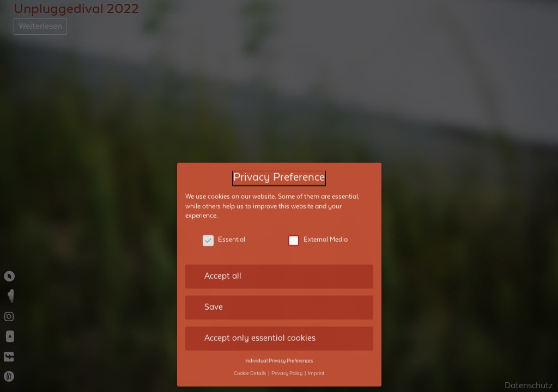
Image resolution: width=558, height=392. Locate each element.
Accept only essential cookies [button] (260, 315)
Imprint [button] (316, 351)
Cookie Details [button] (250, 351)
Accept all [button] (223, 253)
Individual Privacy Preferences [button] (279, 338)
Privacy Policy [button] (287, 351)
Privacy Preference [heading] (279, 155)
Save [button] (214, 284)
